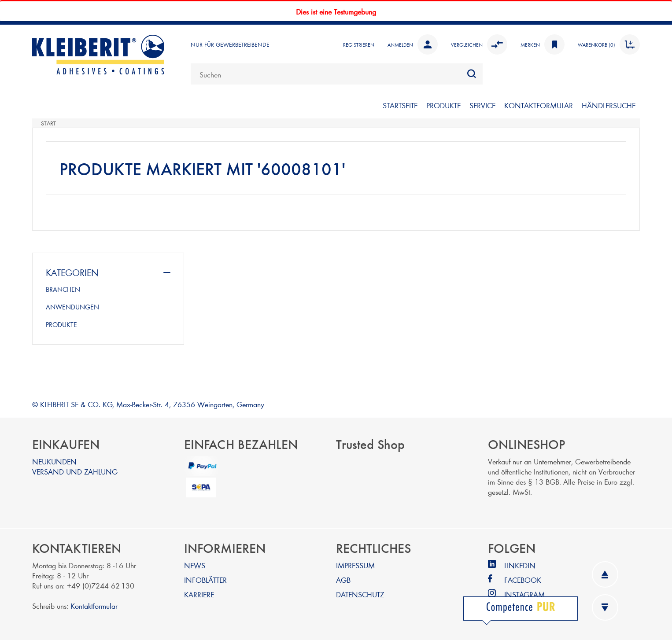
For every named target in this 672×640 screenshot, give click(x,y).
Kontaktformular (94, 605)
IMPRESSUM (355, 565)
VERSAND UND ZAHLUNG (75, 471)
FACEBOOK (523, 579)
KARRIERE (199, 594)
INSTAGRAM (524, 594)
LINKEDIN (520, 565)
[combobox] (337, 74)
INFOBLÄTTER (205, 579)
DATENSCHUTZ (360, 594)
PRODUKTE (443, 105)
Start (48, 123)
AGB (343, 579)
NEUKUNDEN (54, 461)
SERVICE (482, 105)
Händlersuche (609, 105)
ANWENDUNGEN (72, 307)
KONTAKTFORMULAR (539, 105)
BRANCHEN (63, 289)
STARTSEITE (400, 105)
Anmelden (413, 44)
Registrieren (359, 44)
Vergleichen (479, 44)
